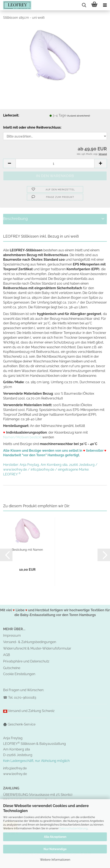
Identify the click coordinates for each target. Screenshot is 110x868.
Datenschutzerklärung (73, 828)
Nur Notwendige (55, 849)
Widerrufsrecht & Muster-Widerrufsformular (37, 648)
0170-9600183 (25, 697)
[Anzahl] (55, 163)
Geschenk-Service (19, 724)
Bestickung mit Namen (27, 550)
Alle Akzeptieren (55, 837)
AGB (7, 655)
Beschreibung (15, 219)
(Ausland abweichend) (78, 116)
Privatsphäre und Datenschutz (26, 661)
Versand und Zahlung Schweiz (31, 711)
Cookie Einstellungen (19, 674)
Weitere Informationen (55, 860)
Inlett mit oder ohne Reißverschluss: (32, 127)
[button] (9, 163)
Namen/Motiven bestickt (22, 437)
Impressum (12, 635)
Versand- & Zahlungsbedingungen (30, 642)
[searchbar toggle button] (84, 5)
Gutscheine (12, 668)
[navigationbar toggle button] (105, 5)
